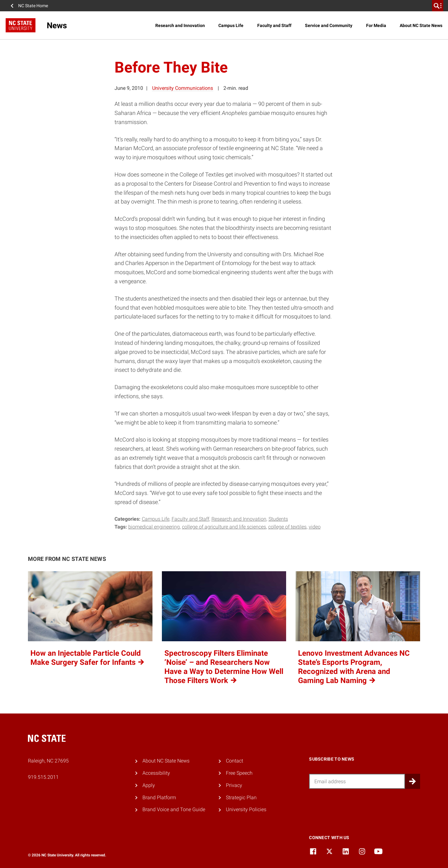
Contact (235, 761)
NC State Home (33, 6)
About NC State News (421, 25)
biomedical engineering (154, 527)
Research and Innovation (180, 25)
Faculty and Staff (274, 25)
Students (278, 519)
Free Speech (239, 773)
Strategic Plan (241, 797)
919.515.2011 (43, 777)
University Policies (246, 809)
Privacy (234, 785)
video (315, 527)
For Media (376, 25)
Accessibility (156, 773)
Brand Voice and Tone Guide (174, 809)
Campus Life (231, 25)
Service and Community (329, 25)
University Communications (183, 88)
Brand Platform (159, 797)
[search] (438, 6)
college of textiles (287, 527)
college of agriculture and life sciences (224, 527)
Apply (149, 785)
